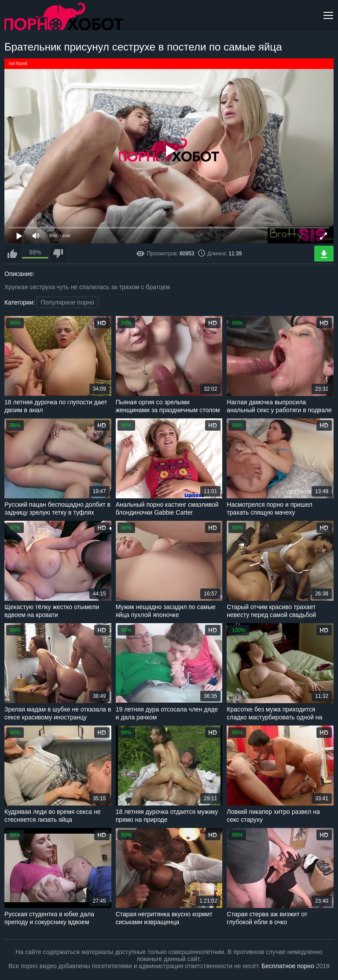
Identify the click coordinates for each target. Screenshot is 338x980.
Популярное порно (67, 302)
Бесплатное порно (288, 966)
